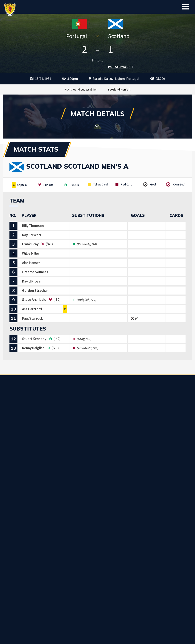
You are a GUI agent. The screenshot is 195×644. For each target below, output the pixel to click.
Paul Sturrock (118, 67)
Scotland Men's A (119, 89)
